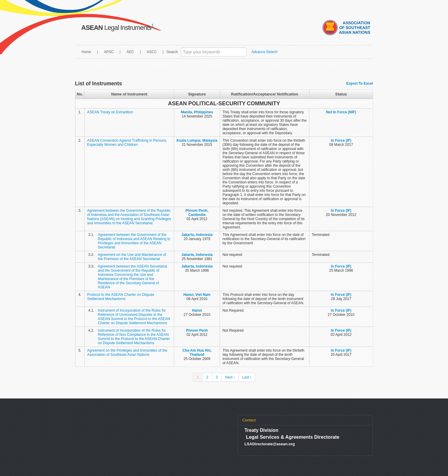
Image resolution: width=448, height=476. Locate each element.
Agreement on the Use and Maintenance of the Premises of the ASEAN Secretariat (132, 257)
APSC (109, 52)
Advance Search (264, 52)
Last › (247, 377)
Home (86, 52)
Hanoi (197, 310)
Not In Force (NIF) (341, 112)
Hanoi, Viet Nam (197, 295)
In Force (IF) (341, 140)
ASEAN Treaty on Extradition (110, 112)
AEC (130, 52)
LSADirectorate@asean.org (270, 444)
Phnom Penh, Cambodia (197, 213)
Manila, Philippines (197, 112)
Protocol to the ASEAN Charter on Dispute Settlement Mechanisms (121, 297)
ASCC (152, 52)
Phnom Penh (197, 330)
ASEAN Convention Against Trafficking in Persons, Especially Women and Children (127, 143)
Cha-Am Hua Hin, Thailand (197, 353)
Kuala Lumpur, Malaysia (197, 140)
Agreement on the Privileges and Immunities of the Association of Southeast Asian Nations (127, 353)
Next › (230, 377)
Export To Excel (360, 84)
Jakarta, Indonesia (197, 235)
